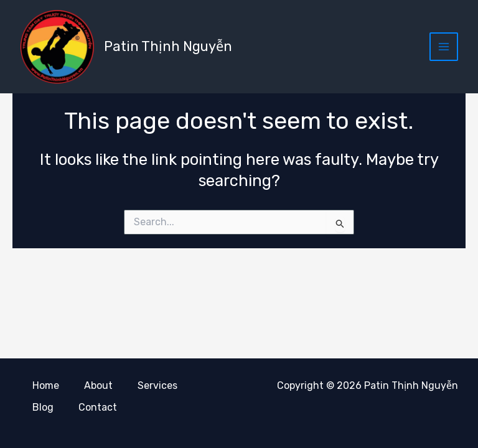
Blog (43, 407)
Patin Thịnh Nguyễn (169, 46)
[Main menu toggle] (444, 47)
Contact (98, 407)
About (98, 386)
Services (157, 386)
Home (46, 386)
